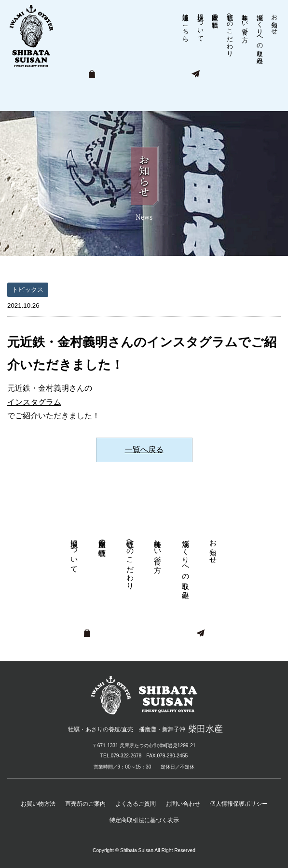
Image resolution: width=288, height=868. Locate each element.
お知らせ (275, 21)
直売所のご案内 (85, 804)
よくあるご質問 (136, 804)
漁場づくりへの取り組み (260, 35)
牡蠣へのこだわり (230, 31)
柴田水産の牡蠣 (215, 13)
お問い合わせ (183, 804)
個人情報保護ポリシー (239, 804)
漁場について (200, 24)
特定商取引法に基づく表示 (144, 820)
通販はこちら (185, 24)
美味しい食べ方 (245, 21)
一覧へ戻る (144, 449)
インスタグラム (34, 402)
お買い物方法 (38, 804)
